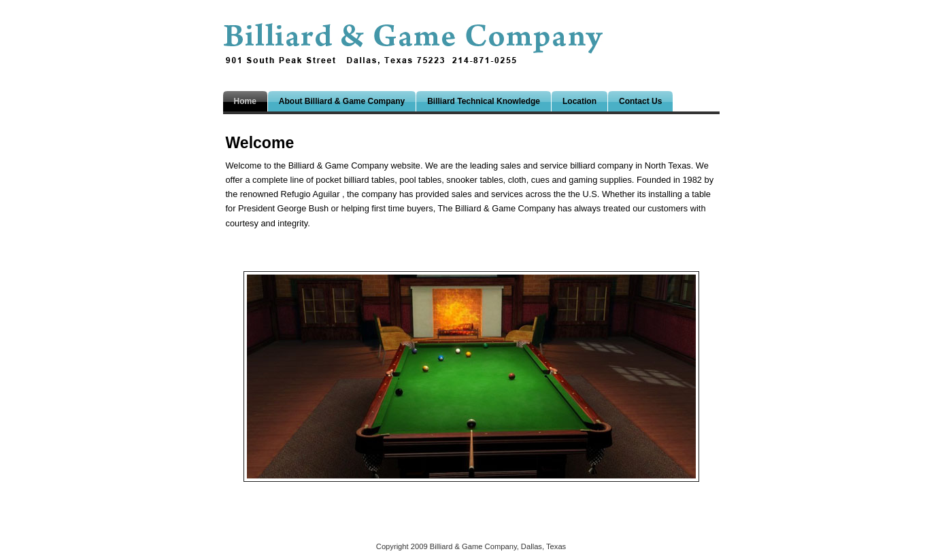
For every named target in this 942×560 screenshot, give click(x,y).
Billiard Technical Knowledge (484, 101)
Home (245, 101)
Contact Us (640, 101)
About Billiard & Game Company (342, 101)
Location (579, 101)
